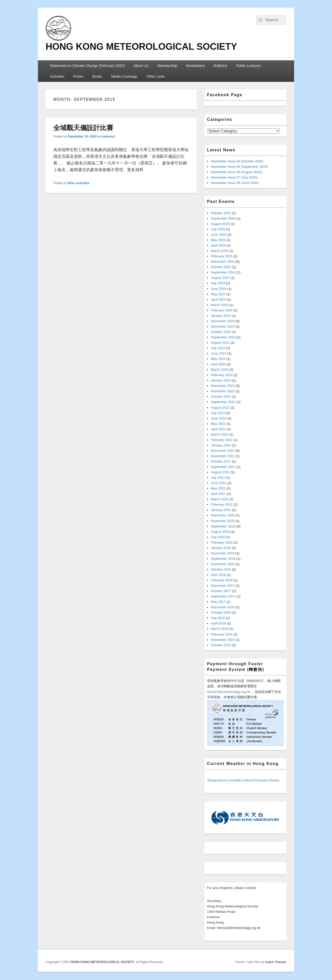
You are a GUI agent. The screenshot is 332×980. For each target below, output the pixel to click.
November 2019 (223, 553)
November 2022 (223, 391)
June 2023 (219, 353)
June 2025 (219, 235)
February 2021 (222, 504)
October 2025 (221, 213)
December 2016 (223, 607)
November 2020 (223, 521)
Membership (167, 66)
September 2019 (223, 559)
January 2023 (221, 380)
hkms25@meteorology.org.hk (229, 692)
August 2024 (220, 278)
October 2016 (221, 612)
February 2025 (222, 256)
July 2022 (218, 413)
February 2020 (222, 542)
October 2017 (221, 591)
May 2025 (218, 240)
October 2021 (221, 461)
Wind (248, 780)
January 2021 (221, 510)
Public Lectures (248, 66)
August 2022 (220, 408)
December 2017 (223, 586)
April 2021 (218, 494)
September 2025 (223, 218)
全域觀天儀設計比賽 (83, 128)
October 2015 (221, 645)
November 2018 (223, 564)
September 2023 (223, 337)
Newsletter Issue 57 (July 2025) (234, 177)
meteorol (108, 136)
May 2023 (218, 359)
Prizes (78, 76)
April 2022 (218, 429)
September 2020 (223, 526)
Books (97, 76)
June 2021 (219, 483)
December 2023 (223, 321)
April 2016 (218, 623)
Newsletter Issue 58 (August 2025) (236, 172)
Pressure (261, 780)
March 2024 (220, 305)
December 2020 (223, 515)
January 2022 (221, 445)
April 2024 (218, 300)
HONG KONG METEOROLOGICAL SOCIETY (141, 47)
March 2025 (220, 251)
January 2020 (221, 548)
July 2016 (218, 618)
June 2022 (219, 418)
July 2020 (218, 537)
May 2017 (218, 602)
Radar (275, 780)
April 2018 (218, 575)
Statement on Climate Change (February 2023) (87, 66)
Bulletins (220, 66)
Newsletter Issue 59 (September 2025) (239, 167)
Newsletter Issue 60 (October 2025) (237, 161)
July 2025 (218, 229)
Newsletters (195, 66)
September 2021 (223, 467)
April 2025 (218, 245)
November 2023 (223, 326)
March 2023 (220, 370)
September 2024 (223, 272)
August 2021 (220, 472)
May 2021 (218, 488)
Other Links (156, 76)
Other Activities (78, 183)
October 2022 (221, 396)
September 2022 (223, 402)
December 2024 (223, 262)
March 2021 (220, 499)
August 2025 (220, 224)
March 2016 (220, 629)
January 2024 (221, 316)
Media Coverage (124, 76)
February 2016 (222, 634)
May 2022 (218, 424)
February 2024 (222, 310)
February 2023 (222, 375)
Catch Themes (276, 962)
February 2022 (222, 440)
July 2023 (218, 348)
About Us (141, 66)
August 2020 (220, 532)
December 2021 (223, 451)
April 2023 (218, 364)
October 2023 (221, 332)
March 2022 (220, 434)
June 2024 (219, 289)
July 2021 (218, 478)
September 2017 (223, 596)
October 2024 (221, 267)
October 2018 (221, 569)
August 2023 (220, 343)
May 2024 (218, 294)
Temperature (216, 780)
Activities (57, 76)
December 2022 (223, 386)
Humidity (235, 780)
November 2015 (223, 640)
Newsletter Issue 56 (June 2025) (235, 183)
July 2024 (218, 283)
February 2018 (222, 580)
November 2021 (223, 456)
